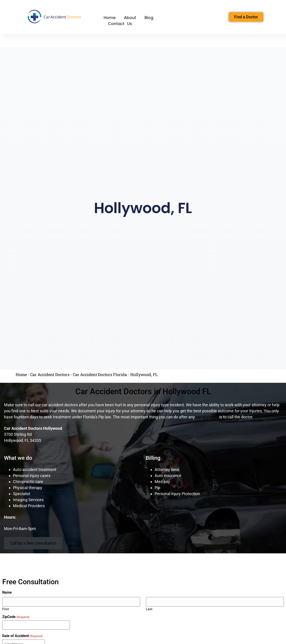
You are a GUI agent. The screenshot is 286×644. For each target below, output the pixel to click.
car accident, (207, 417)
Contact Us (120, 24)
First (6, 609)
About (130, 18)
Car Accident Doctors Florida (100, 374)
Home (110, 18)
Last (149, 609)
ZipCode (16, 617)
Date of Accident (22, 635)
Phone (10, 446)
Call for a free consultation (33, 543)
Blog (149, 18)
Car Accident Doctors (50, 374)
